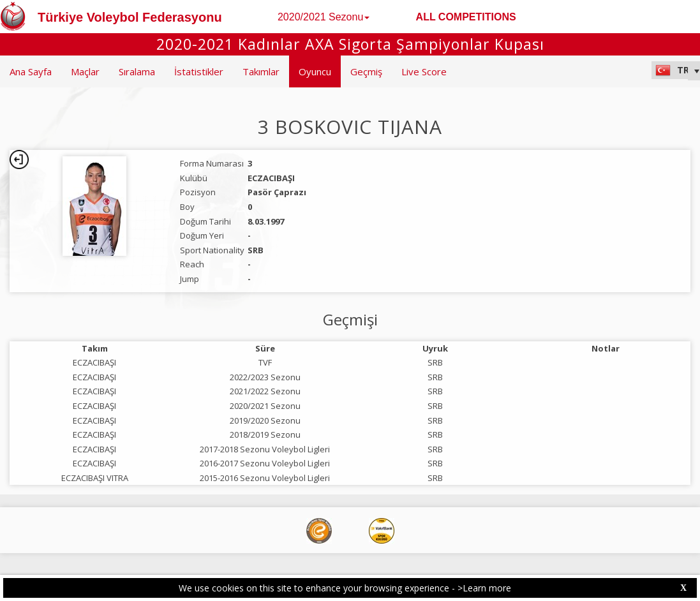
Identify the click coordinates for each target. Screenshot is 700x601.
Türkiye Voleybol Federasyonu (130, 17)
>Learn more (484, 588)
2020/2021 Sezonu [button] (324, 17)
